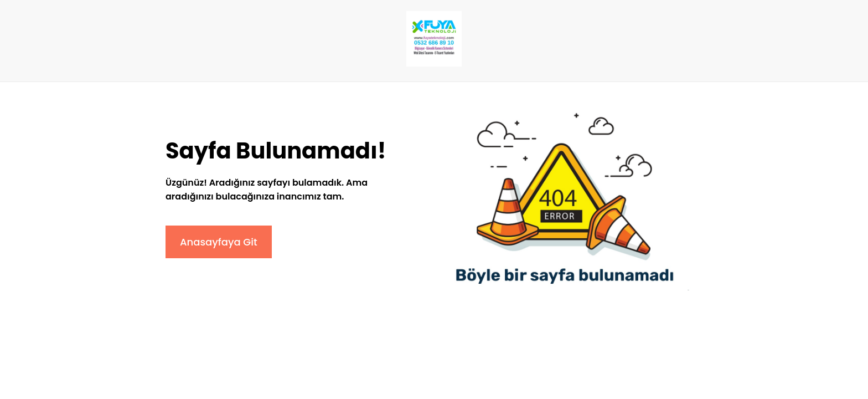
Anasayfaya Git (219, 242)
